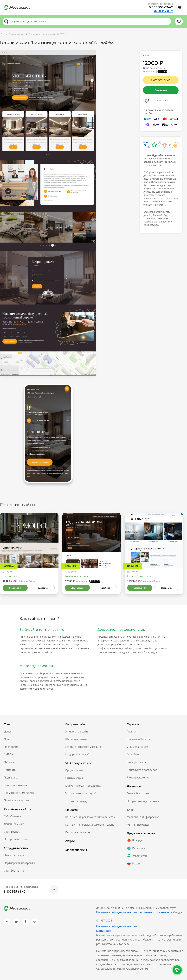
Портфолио (11, 747)
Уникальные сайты (77, 732)
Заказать (161, 90)
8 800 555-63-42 (161, 7)
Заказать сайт (163, 11)
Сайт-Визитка (12, 816)
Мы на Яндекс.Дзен (139, 825)
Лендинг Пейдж (14, 824)
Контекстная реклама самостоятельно (90, 825)
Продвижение (74, 770)
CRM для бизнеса (138, 747)
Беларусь (135, 841)
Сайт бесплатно (14, 871)
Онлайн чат (134, 754)
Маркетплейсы (76, 850)
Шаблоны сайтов (76, 739)
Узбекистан (137, 856)
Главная (132, 732)
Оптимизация (74, 778)
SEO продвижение (79, 763)
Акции (70, 841)
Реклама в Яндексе (139, 739)
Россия (134, 864)
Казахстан (136, 848)
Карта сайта (104, 931)
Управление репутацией (81, 793)
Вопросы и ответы (16, 785)
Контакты (10, 770)
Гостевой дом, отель (77, 576)
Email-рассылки (137, 762)
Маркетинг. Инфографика (143, 817)
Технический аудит (77, 801)
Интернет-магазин (16, 839)
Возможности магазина (19, 793)
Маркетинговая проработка (83, 786)
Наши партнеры (14, 855)
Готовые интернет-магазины (84, 747)
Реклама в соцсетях (78, 832)
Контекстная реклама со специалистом (90, 817)
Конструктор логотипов (142, 770)
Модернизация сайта (79, 754)
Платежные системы (17, 800)
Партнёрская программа (20, 863)
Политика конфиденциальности (116, 926)
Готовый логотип (138, 793)
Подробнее (42, 588)
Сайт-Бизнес (12, 832)
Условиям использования (156, 912)
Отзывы (9, 762)
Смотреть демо (161, 80)
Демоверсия (15, 588)
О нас (7, 739)
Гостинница (10, 576)
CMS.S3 (8, 754)
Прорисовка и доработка (143, 801)
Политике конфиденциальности (116, 912)
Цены (7, 732)
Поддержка (11, 777)
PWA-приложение (138, 777)
